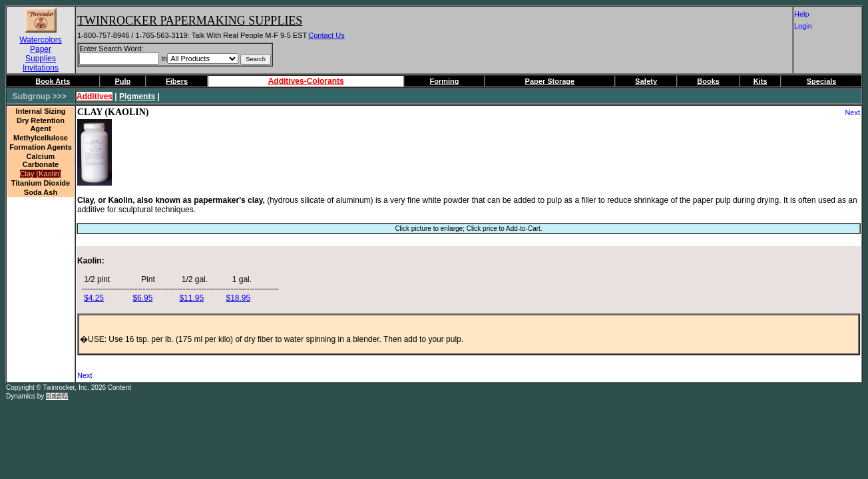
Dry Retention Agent (41, 124)
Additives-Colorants (306, 81)
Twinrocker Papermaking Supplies (190, 21)
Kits (760, 81)
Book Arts (53, 81)
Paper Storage (550, 81)
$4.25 (94, 298)
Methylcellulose (41, 138)
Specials (822, 81)
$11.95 (191, 298)
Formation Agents (41, 147)
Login (808, 26)
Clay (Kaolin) (41, 174)
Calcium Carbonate (41, 160)
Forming (444, 81)
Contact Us (326, 35)
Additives (95, 96)
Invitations (41, 68)
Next (852, 112)
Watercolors (41, 40)
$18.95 (238, 298)
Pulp (123, 81)
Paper (41, 49)
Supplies (41, 59)
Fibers (177, 81)
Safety (646, 81)
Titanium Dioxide (41, 183)
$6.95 (142, 298)
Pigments (137, 96)
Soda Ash (41, 192)
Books (708, 81)
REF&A (57, 396)
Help (809, 14)
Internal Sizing (40, 111)
